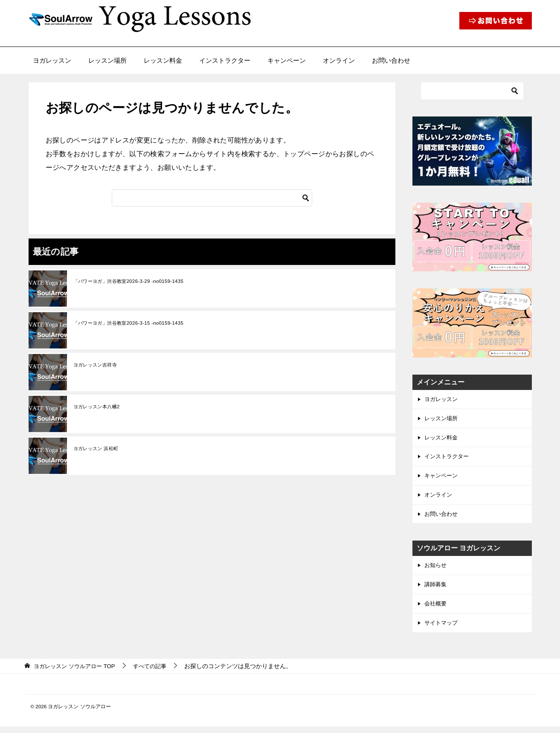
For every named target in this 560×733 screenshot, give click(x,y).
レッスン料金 (163, 60)
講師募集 (436, 589)
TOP (77, 672)
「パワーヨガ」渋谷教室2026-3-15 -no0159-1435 (133, 323)
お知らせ (436, 570)
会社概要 (436, 609)
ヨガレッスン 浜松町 (98, 449)
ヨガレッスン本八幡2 (99, 407)
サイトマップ (442, 629)
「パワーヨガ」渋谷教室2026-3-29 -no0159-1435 (133, 282)
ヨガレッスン (52, 60)
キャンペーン (287, 60)
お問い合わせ (391, 60)
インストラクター (225, 60)
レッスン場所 (107, 60)
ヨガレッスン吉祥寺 (97, 365)
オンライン (339, 60)
